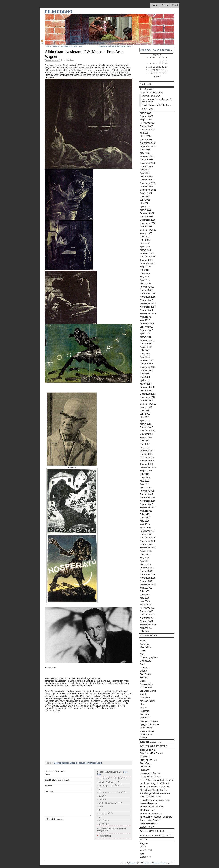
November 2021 (148, 183)
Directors (73, 763)
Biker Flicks (145, 647)
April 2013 (145, 421)
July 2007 (145, 631)
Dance (143, 664)
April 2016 (145, 334)
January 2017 (147, 327)
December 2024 (148, 130)
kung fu (143, 694)
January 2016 (147, 344)
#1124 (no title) (147, 89)
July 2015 (145, 350)
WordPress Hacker (160, 863)
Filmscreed (145, 767)
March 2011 (146, 487)
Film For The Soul (149, 760)
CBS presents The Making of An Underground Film (114, 46)
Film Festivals (147, 674)
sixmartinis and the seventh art (155, 800)
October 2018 (147, 300)
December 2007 (148, 615)
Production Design (95, 763)
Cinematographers (61, 763)
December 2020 (148, 220)
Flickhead (145, 770)
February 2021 (147, 213)
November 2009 (148, 541)
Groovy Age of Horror (150, 773)
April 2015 (145, 357)
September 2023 (148, 146)
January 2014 (147, 390)
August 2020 (146, 233)
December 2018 (148, 293)
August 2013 (146, 407)
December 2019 (148, 257)
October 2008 (147, 581)
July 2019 (145, 270)
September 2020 (148, 230)
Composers (145, 661)
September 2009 (148, 548)
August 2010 (146, 511)
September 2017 (148, 314)
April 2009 (145, 561)
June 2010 (145, 518)
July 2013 (145, 411)
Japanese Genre (148, 691)
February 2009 (147, 568)
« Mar (157, 77)
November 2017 (148, 307)
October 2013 (147, 400)
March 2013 (146, 424)
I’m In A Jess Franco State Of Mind (157, 780)
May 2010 (145, 521)
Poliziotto (144, 714)
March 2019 (146, 283)
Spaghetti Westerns (149, 724)
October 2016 (147, 330)
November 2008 (148, 578)
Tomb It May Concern (150, 820)
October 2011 (147, 464)
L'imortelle (145, 698)
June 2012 (145, 444)
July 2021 (145, 196)
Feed (175, 5)
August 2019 (146, 267)
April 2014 (145, 380)
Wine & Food (146, 734)
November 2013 (148, 397)
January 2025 (147, 126)
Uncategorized (147, 731)
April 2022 (145, 173)
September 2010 (148, 508)
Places (143, 708)
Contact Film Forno (151, 96)
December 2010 (148, 497)
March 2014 (146, 384)
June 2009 (145, 554)
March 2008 (146, 605)
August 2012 (146, 437)
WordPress (145, 857)
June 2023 (145, 150)
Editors (143, 671)
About (165, 5)
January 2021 (147, 217)
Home (155, 5)
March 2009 (146, 564)
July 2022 (145, 170)
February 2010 (147, 531)
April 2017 (145, 320)
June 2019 (145, 273)
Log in (143, 847)
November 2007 (148, 618)
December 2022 (148, 163)
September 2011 (148, 467)
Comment (49, 792)
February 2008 (147, 608)
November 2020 (148, 223)
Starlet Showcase (148, 803)
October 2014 (147, 370)
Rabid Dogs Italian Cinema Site (155, 793)
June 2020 (145, 240)
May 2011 (145, 481)
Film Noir (144, 677)
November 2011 (148, 461)
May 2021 (145, 203)
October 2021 (147, 186)
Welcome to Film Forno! (151, 93)
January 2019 (147, 290)
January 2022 (147, 176)
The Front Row (147, 810)
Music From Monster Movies (154, 790)
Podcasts (144, 711)
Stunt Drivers (146, 728)
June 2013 (145, 414)
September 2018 (148, 303)
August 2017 (146, 317)
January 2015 (147, 364)
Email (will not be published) (57, 780)
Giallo (143, 681)
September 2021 (148, 190)
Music (143, 704)
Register (144, 843)
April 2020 (145, 247)
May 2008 (145, 598)
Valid (146, 850)
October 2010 (147, 504)
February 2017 (147, 324)
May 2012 (145, 447)
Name (47, 774)
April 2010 (145, 524)
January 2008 (147, 611)
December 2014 (148, 367)
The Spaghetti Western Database (156, 817)
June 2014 (145, 377)
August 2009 (146, 551)
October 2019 (147, 260)
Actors (143, 641)
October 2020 (147, 227)
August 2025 (146, 120)
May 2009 (145, 558)
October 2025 (147, 116)
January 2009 (147, 571)
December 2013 (148, 394)
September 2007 (148, 625)
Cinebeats (145, 757)
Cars (142, 654)
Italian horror (146, 688)
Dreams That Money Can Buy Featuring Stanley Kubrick (65, 46)
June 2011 (145, 477)
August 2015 (146, 347)
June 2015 (145, 354)
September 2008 (148, 584)
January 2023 (147, 160)
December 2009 (148, 538)
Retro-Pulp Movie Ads (150, 797)
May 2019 (145, 277)
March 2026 (146, 113)
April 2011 (145, 484)
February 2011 (147, 491)
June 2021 (145, 200)
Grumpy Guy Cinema (150, 777)
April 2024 (145, 133)
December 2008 (148, 574)
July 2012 (145, 441)
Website (48, 786)
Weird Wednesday (149, 823)
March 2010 (146, 528)
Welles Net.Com (148, 827)
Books (143, 651)
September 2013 (148, 404)
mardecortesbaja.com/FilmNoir (155, 783)
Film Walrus (146, 763)
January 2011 (147, 494)
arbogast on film (148, 750)
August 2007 (146, 628)
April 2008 (145, 601)
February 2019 (147, 287)
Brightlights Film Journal (152, 753)
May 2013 (145, 417)
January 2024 (147, 140)
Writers (143, 738)
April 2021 (145, 206)
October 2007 (147, 621)
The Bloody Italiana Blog (152, 807)
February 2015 (147, 360)
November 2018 (148, 297)
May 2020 (145, 243)
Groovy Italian (147, 684)
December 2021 (148, 180)
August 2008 (146, 588)
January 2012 (147, 454)
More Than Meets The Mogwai (155, 787)
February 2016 (147, 340)
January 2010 (147, 534)
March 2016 (146, 337)
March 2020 (146, 250)
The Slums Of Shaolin (150, 813)
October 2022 (147, 166)
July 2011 (145, 474)
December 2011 (148, 457)
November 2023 (148, 143)
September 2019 (148, 263)
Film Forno (59, 12)
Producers (82, 763)
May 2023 (145, 153)
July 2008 (145, 591)
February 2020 (147, 253)
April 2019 (145, 280)
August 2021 (146, 193)
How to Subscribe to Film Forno (157, 105)
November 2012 (148, 431)
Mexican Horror (147, 701)
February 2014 (147, 387)
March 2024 (146, 136)
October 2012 (147, 434)
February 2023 (147, 156)
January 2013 (147, 427)
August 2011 (146, 471)
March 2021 (146, 210)
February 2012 (147, 451)
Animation (145, 644)
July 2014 (145, 374)
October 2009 (147, 544)
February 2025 (147, 123)
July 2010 (145, 514)
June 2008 (145, 594)
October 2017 (147, 310)
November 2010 (148, 501)
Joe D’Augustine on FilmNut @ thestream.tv (156, 100)
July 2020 (145, 237)
